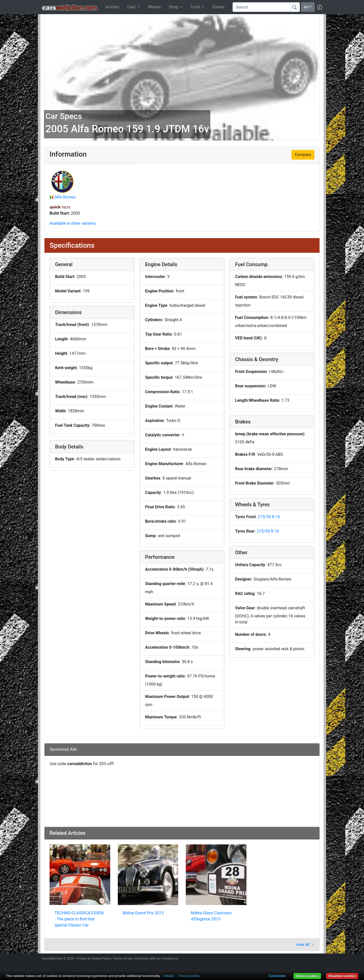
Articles (112, 7)
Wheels (154, 7)
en (306, 7)
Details (169, 976)
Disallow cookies (342, 976)
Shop (174, 7)
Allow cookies (307, 976)
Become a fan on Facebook (302, 959)
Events (218, 7)
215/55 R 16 (269, 517)
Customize (277, 976)
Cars (132, 7)
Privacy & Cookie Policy (94, 958)
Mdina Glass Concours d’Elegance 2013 (211, 916)
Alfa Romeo (65, 197)
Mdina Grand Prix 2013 (143, 913)
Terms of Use (123, 958)
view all (305, 945)
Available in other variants (73, 223)
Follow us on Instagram (284, 959)
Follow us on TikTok (310, 959)
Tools (196, 7)
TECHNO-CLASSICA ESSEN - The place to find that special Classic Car (79, 919)
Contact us (170, 958)
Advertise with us (147, 958)
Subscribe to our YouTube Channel (319, 959)
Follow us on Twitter (292, 959)
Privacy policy (189, 976)
